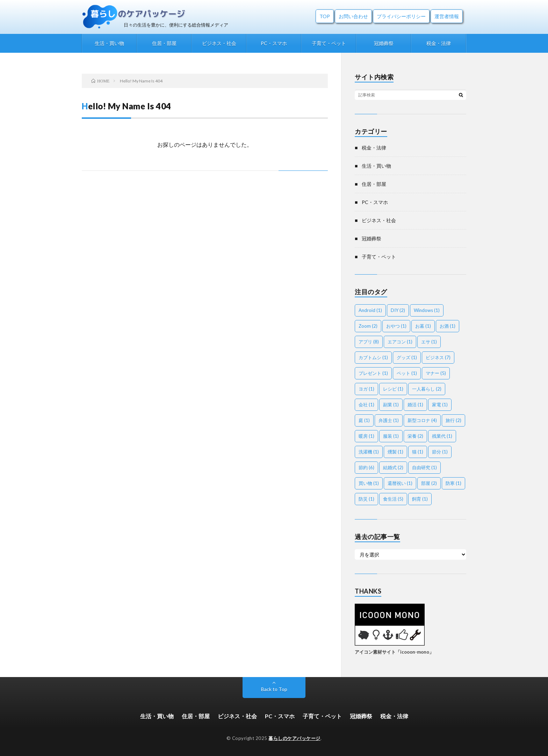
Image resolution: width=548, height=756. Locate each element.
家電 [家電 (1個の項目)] (440, 405)
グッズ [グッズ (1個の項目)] (407, 357)
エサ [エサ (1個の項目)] (429, 342)
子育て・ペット (329, 43)
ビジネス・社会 (219, 43)
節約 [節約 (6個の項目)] (366, 467)
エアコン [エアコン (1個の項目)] (400, 342)
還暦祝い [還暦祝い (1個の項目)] (400, 483)
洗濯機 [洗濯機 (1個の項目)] (369, 452)
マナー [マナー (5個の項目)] (436, 373)
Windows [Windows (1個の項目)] (427, 310)
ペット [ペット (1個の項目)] (407, 373)
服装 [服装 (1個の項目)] (391, 436)
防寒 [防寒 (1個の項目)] (453, 483)
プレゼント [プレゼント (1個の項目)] (373, 373)
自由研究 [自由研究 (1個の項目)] (424, 467)
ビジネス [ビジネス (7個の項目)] (438, 357)
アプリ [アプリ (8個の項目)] (369, 342)
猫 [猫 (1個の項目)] (418, 452)
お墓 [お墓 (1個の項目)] (423, 326)
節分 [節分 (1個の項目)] (440, 452)
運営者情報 (447, 16)
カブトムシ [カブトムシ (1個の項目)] (373, 357)
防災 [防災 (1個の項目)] (366, 499)
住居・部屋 (164, 43)
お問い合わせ (353, 16)
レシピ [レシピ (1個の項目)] (393, 389)
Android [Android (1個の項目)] (370, 310)
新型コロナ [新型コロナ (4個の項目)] (422, 420)
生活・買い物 (109, 43)
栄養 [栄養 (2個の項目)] (415, 436)
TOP (325, 16)
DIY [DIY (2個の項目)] (398, 310)
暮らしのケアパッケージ (294, 738)
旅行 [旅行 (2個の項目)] (453, 420)
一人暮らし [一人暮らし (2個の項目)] (427, 389)
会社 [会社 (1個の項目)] (366, 405)
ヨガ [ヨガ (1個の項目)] (366, 389)
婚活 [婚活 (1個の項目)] (415, 405)
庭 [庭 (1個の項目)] (364, 420)
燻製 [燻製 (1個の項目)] (395, 452)
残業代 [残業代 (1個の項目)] (442, 436)
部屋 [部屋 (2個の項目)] (429, 483)
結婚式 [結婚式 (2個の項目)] (393, 467)
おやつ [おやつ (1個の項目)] (396, 326)
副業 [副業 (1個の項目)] (391, 405)
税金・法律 (439, 43)
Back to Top (274, 689)
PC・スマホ (274, 43)
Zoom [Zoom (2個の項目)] (368, 326)
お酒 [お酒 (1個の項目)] (448, 326)
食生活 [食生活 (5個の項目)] (393, 499)
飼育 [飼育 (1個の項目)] (420, 499)
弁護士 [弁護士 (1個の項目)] (389, 420)
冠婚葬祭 (384, 43)
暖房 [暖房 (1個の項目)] (366, 436)
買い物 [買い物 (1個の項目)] (369, 483)
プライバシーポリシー (401, 16)
